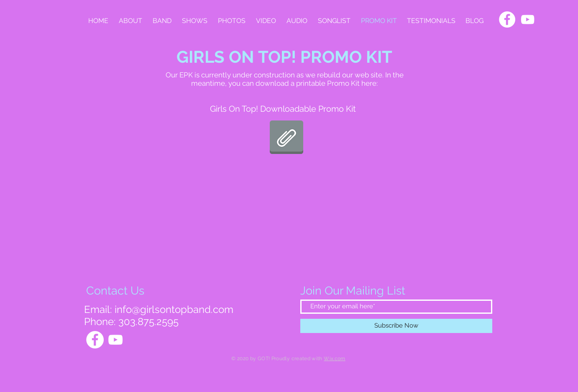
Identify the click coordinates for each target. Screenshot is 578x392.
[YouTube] (528, 19)
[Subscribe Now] (396, 326)
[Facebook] (507, 19)
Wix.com (335, 359)
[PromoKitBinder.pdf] (286, 138)
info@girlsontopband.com (174, 309)
